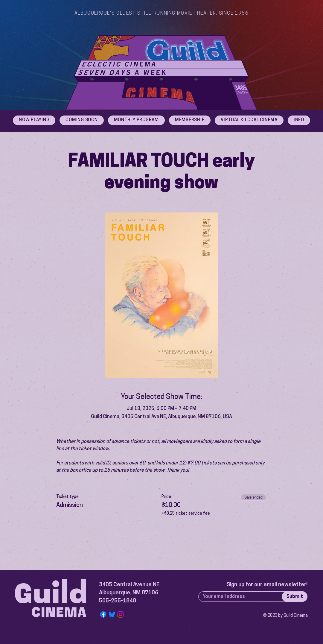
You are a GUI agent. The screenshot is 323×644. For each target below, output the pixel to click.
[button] (299, 120)
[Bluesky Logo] (112, 614)
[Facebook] (103, 614)
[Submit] (295, 597)
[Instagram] (121, 614)
